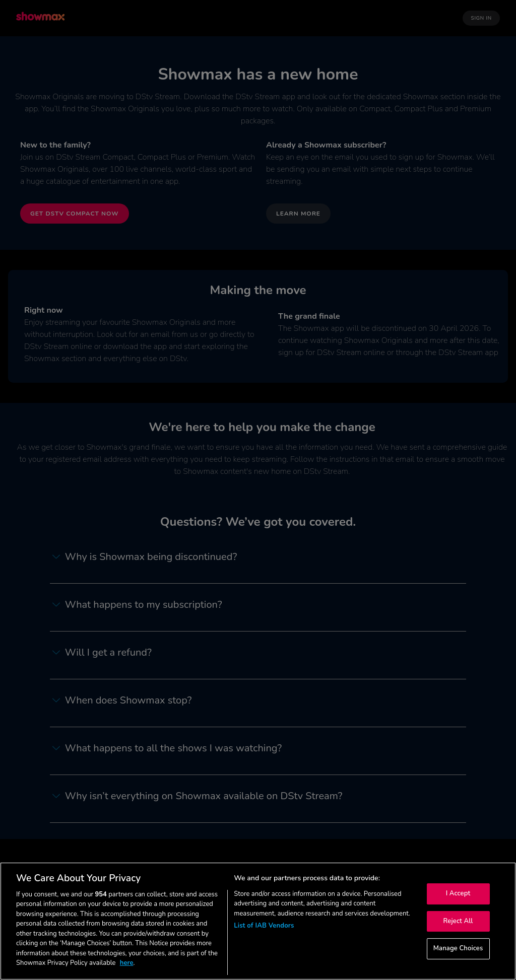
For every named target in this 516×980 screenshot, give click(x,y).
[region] (258, 921)
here (127, 963)
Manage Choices (458, 948)
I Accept (458, 893)
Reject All (458, 921)
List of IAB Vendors (264, 926)
